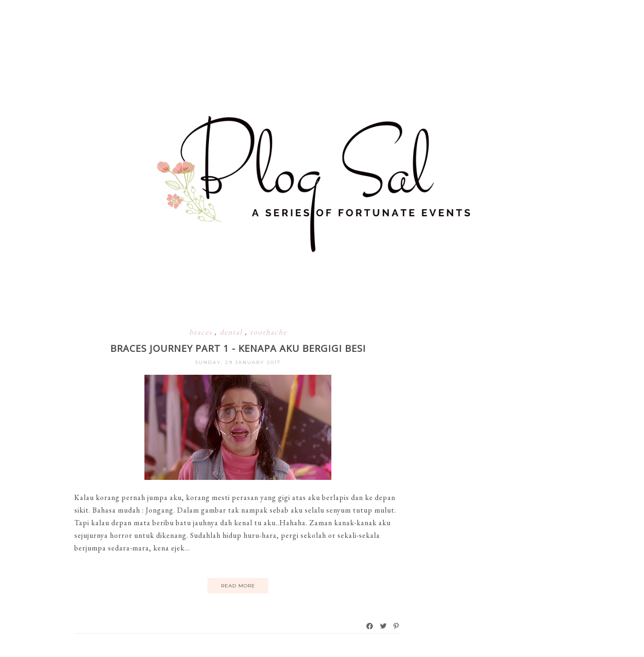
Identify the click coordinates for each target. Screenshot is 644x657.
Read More (238, 586)
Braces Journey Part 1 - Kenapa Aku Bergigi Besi (238, 348)
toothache (268, 332)
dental (232, 332)
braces (202, 332)
